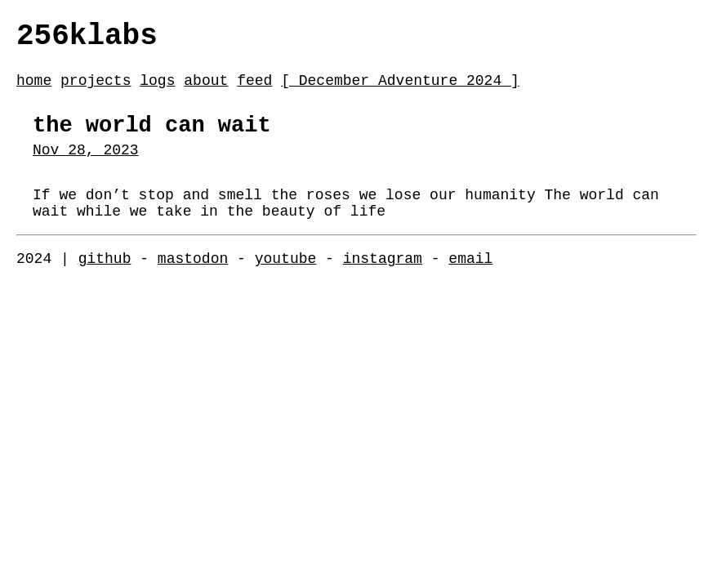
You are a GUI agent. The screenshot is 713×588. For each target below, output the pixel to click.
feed (254, 89)
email (470, 286)
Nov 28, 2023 (86, 167)
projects (96, 89)
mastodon (193, 286)
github (105, 286)
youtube (286, 286)
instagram (383, 286)
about (206, 89)
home (34, 89)
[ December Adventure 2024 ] (400, 89)
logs (157, 89)
